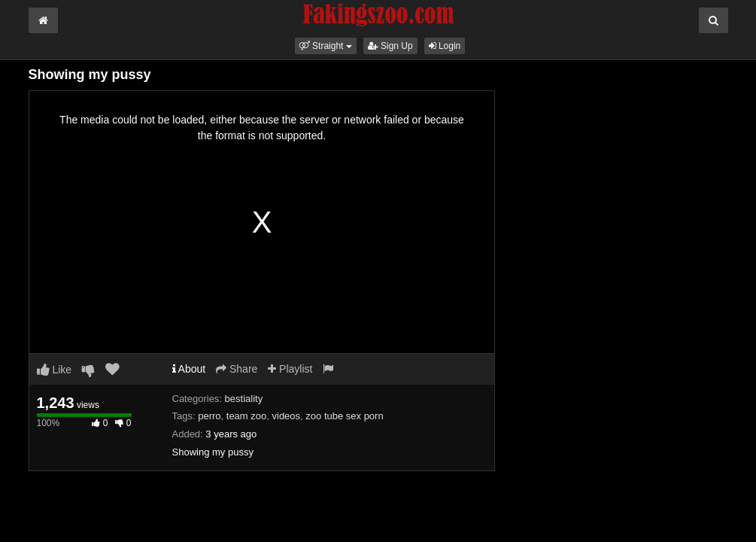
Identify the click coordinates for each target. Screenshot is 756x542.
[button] (326, 46)
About (189, 369)
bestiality (244, 399)
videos (287, 416)
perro (209, 416)
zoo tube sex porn (344, 416)
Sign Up (390, 46)
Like (55, 370)
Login (445, 46)
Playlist (290, 369)
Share (237, 369)
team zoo (246, 416)
